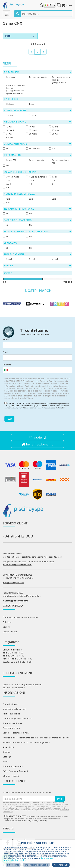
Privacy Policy (30, 406)
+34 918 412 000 (18, 536)
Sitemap (7, 752)
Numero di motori (37, 110)
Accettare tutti (61, 865)
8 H (6, 187)
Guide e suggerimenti (13, 766)
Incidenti (37, 437)
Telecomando (37, 155)
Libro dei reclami (11, 776)
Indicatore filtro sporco (37, 209)
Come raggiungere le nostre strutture (20, 617)
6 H (52, 184)
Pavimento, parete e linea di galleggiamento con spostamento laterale (14, 89)
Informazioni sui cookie (15, 860)
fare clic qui (47, 858)
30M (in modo (11, 177)
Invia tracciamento (38, 444)
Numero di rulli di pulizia (37, 194)
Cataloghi (7, 757)
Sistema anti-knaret (37, 144)
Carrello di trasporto (37, 220)
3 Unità (31, 115)
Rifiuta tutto (13, 865)
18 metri (54, 130)
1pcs (6, 199)
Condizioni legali (11, 704)
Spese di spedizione (12, 723)
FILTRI (20, 36)
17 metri (31, 130)
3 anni (30, 259)
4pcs (7, 202)
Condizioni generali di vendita (17, 718)
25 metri (31, 134)
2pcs (29, 199)
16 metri (8, 130)
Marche (37, 265)
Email (5, 352)
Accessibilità (8, 747)
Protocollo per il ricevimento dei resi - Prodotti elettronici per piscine (36, 738)
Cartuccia (9, 104)
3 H (52, 180)
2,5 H (30, 180)
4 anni (53, 259)
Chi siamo (7, 622)
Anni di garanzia (37, 254)
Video (5, 761)
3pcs (52, 199)
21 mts (8, 134)
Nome (6, 339)
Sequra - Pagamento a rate (16, 733)
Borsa (30, 104)
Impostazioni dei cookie (36, 865)
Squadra (7, 627)
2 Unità (8, 115)
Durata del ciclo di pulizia (37, 172)
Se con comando (35, 160)
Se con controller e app (59, 161)
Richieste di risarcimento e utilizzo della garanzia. (26, 742)
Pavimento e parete (36, 77)
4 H (29, 184)
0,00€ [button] (67, 5)
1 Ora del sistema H (36, 177)
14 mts (31, 127)
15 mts (53, 127)
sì (5, 149)
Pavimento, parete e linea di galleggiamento (59, 80)
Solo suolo (9, 77)
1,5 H (53, 177)
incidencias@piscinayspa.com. (17, 565)
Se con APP (10, 160)
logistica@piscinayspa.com (15, 601)
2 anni (7, 259)
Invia (9, 419)
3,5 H (7, 184)
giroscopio (37, 243)
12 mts (8, 127)
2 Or (7, 180)
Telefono (7, 365)
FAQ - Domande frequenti (15, 771)
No (52, 149)
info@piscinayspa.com (13, 583)
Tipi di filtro (37, 99)
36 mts (53, 134)
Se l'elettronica (34, 149)
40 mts (8, 137)
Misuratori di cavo (37, 122)
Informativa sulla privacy (14, 709)
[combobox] (7, 370)
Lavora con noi (10, 632)
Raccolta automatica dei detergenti (37, 231)
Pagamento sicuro (11, 728)
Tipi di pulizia (37, 72)
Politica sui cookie (11, 714)
